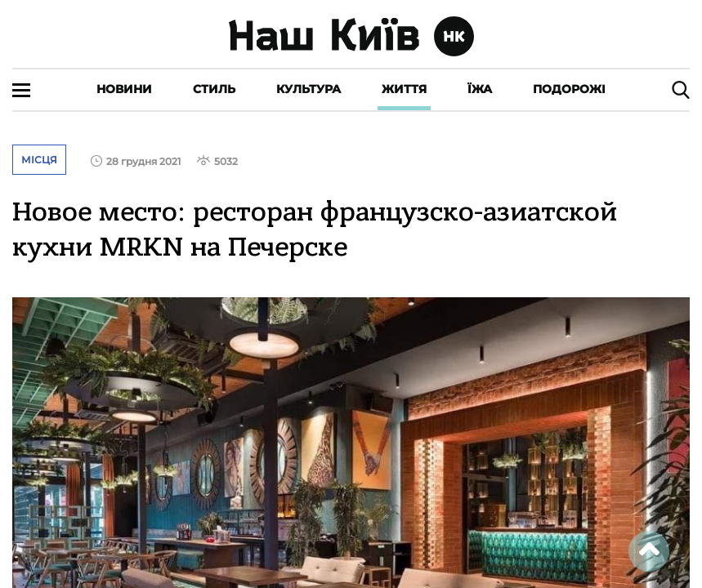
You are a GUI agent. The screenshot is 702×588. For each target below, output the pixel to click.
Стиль (214, 89)
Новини (124, 89)
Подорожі (569, 89)
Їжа (480, 89)
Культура (309, 89)
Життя (404, 89)
